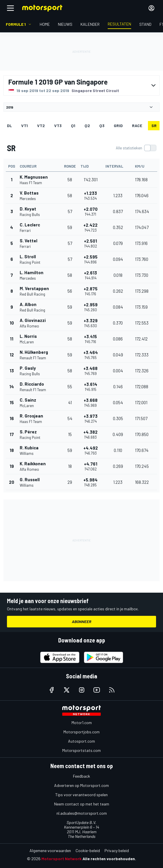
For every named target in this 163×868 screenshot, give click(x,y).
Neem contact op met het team (82, 804)
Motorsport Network (62, 859)
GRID (118, 126)
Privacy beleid (117, 850)
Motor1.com (82, 723)
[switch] (136, 148)
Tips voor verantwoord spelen (81, 795)
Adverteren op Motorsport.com (81, 785)
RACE (137, 126)
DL (9, 126)
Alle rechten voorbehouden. (109, 859)
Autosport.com (81, 741)
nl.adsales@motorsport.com (82, 813)
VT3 (58, 126)
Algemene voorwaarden (50, 850)
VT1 (24, 126)
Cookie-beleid (88, 850)
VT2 (41, 126)
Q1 (73, 126)
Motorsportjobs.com (81, 732)
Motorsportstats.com (81, 750)
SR (154, 126)
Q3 (102, 126)
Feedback (81, 776)
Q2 (87, 126)
